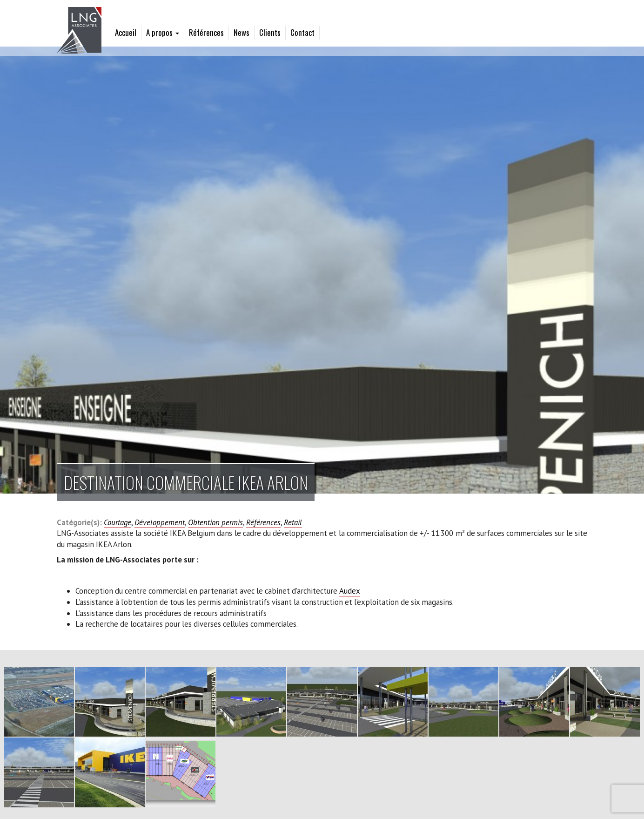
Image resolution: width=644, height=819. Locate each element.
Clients (270, 32)
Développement (160, 522)
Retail (293, 522)
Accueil (126, 32)
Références (206, 32)
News (241, 32)
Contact (302, 32)
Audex (350, 591)
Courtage (117, 522)
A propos (163, 32)
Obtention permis (215, 522)
